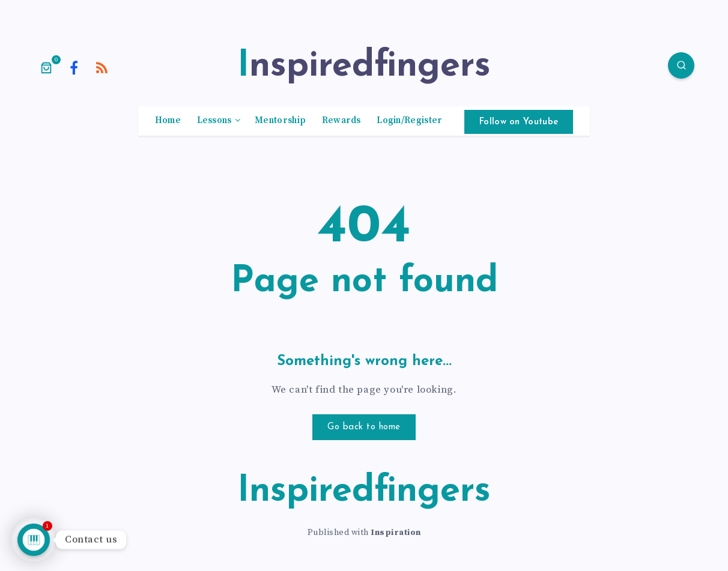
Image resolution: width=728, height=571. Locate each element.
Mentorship (280, 121)
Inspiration (396, 533)
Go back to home (364, 427)
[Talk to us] (34, 540)
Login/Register (409, 121)
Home (168, 121)
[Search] (681, 65)
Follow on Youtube (519, 122)
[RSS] (102, 67)
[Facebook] (74, 67)
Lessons (214, 121)
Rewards (341, 121)
